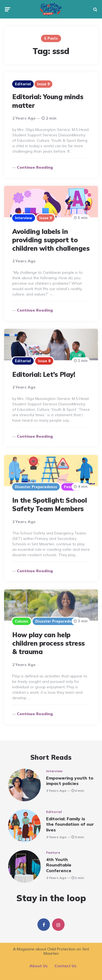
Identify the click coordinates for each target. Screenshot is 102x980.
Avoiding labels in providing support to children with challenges (51, 240)
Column (22, 621)
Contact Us (66, 966)
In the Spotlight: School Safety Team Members (50, 505)
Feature (71, 487)
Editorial (23, 84)
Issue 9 (43, 84)
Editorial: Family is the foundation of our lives (70, 824)
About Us (39, 966)
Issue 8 (44, 361)
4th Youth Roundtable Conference (59, 865)
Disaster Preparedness (36, 487)
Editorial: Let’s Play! (44, 374)
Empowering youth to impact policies (70, 781)
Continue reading (35, 167)
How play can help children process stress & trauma (49, 643)
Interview (24, 218)
